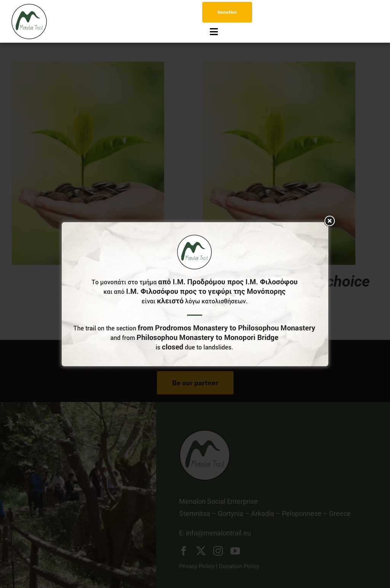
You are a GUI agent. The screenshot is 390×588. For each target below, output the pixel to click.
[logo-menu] (29, 7)
